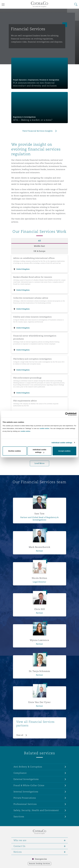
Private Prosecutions (25, 798)
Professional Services (25, 804)
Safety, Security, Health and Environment (36, 810)
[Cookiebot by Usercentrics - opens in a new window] (67, 414)
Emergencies (41, 859)
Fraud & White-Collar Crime (29, 785)
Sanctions (19, 817)
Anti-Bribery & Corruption (28, 767)
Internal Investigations (26, 792)
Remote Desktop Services (39, 864)
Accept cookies (64, 451)
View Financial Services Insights (38, 131)
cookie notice (44, 428)
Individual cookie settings (62, 443)
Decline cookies (15, 451)
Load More (40, 463)
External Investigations (26, 779)
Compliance (20, 773)
